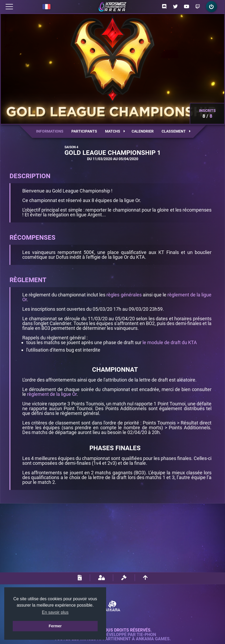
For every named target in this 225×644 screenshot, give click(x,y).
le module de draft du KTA (170, 342)
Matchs (115, 131)
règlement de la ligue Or (52, 394)
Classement (176, 131)
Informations (50, 131)
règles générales (124, 295)
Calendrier (143, 131)
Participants (84, 131)
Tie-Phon (146, 635)
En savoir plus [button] (55, 612)
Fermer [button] (55, 626)
